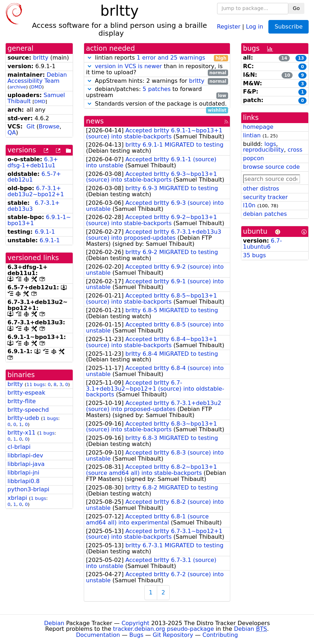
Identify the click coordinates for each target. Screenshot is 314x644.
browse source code (271, 167)
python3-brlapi (29, 489)
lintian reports (157, 58)
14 (284, 58)
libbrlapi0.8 (24, 481)
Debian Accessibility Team (37, 78)
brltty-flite (22, 401)
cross (295, 150)
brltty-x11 (22, 433)
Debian (54, 623)
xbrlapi (17, 498)
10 (287, 75)
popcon (254, 158)
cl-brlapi (19, 447)
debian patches (265, 214)
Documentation (98, 635)
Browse (49, 126)
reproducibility (264, 150)
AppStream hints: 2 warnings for (157, 81)
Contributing (220, 635)
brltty (41, 58)
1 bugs (50, 418)
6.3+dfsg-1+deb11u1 (33, 162)
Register (229, 26)
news (95, 121)
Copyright (135, 623)
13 (301, 58)
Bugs (137, 635)
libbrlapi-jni (23, 473)
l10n (249, 205)
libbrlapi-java (26, 464)
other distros (261, 189)
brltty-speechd (28, 410)
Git (30, 126)
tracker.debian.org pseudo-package (163, 629)
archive (18, 87)
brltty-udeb (23, 418)
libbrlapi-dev (25, 455)
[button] (89, 58)
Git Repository (173, 635)
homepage (258, 127)
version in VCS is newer (128, 66)
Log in (254, 26)
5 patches (157, 89)
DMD (37, 87)
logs (270, 144)
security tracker (266, 197)
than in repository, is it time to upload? (157, 70)
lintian (252, 135)
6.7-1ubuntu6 (262, 244)
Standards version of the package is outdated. (157, 104)
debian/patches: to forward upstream (157, 92)
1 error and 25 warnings (171, 58)
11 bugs (35, 384)
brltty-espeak (26, 393)
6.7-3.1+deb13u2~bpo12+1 (36, 191)
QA (12, 133)
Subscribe (289, 27)
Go (296, 8)
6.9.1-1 (45, 232)
